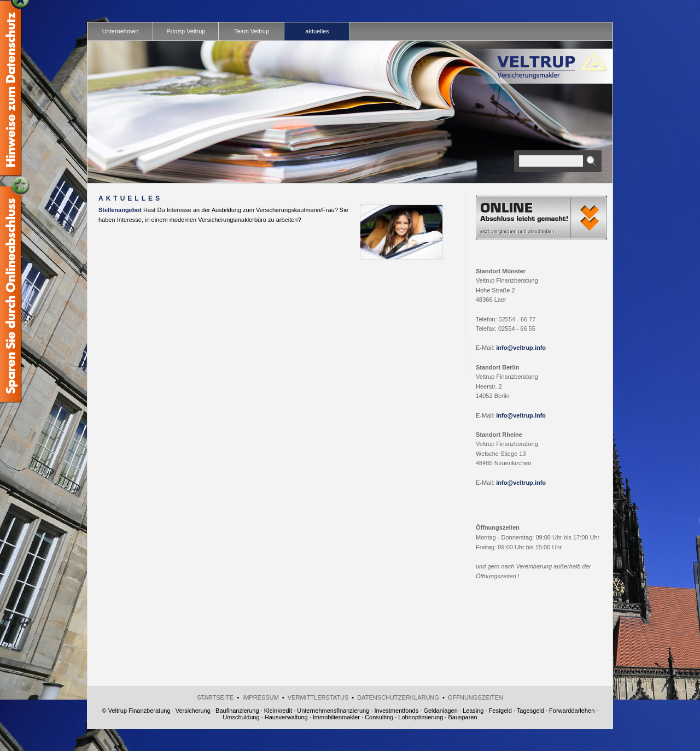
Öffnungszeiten (476, 697)
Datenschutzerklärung (398, 697)
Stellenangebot (120, 210)
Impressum (261, 697)
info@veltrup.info (521, 348)
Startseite (215, 697)
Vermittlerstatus (318, 697)
